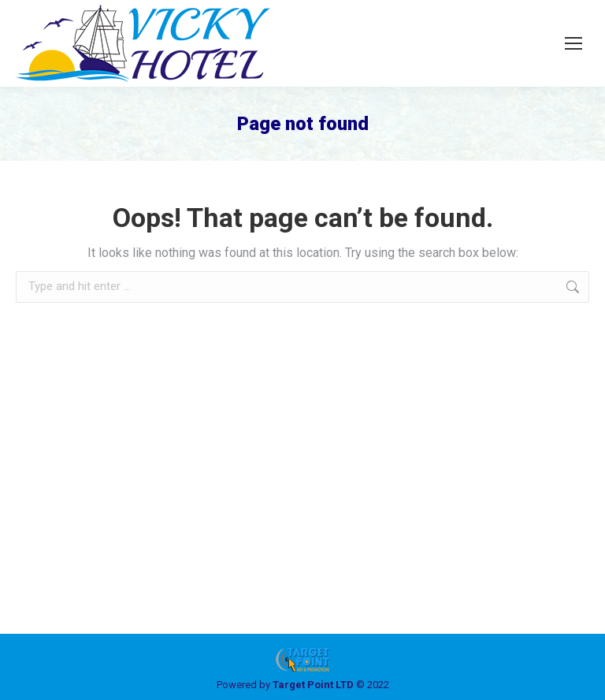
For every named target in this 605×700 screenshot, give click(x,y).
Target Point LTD (313, 685)
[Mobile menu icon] (573, 43)
